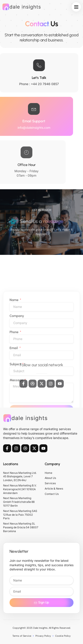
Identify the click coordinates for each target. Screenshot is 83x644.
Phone (14, 390)
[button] (76, 7)
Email (14, 406)
